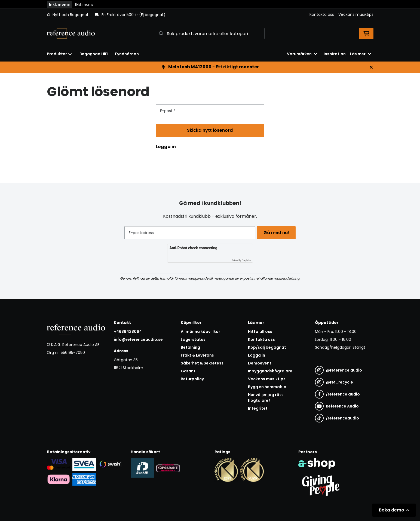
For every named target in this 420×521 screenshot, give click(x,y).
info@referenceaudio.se (138, 339)
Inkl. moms (59, 4)
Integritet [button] (258, 408)
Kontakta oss (322, 14)
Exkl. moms (84, 4)
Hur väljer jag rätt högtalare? (266, 398)
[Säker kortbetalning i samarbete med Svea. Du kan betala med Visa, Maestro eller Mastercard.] (59, 464)
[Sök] (210, 33)
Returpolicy (192, 379)
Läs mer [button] (361, 54)
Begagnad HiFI (94, 54)
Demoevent (260, 363)
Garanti (189, 371)
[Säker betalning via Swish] (110, 464)
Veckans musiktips (356, 14)
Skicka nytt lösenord (215, 132)
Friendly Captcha (242, 260)
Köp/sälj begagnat (267, 347)
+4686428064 (128, 332)
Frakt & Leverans (197, 355)
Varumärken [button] (302, 54)
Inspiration (335, 54)
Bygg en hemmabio (267, 387)
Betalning (190, 347)
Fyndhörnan (127, 54)
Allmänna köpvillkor (200, 332)
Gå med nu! (278, 233)
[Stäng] (371, 67)
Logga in (166, 147)
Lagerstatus (193, 339)
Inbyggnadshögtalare (270, 371)
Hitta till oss (260, 332)
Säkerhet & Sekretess (202, 363)
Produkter (59, 54)
